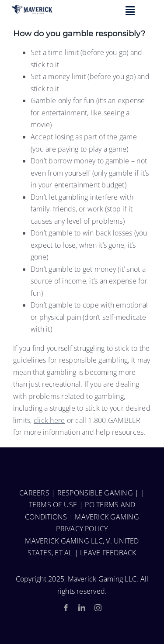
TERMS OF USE (53, 505)
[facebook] (66, 608)
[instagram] (98, 608)
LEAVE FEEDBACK (108, 553)
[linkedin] (82, 608)
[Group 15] (32, 8)
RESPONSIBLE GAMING (95, 493)
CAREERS (34, 493)
